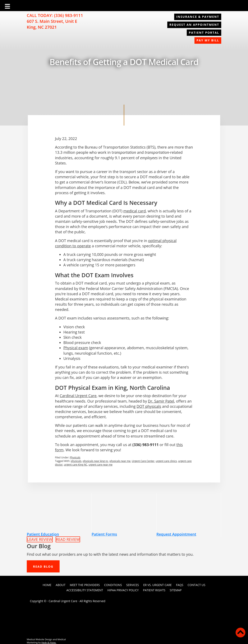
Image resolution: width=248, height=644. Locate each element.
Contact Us (196, 585)
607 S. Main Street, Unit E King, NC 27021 (52, 24)
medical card (135, 211)
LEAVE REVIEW (40, 539)
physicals (76, 461)
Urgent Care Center (143, 461)
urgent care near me (101, 465)
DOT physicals (149, 406)
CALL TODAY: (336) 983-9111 (55, 15)
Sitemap (176, 590)
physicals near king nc (95, 461)
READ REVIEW (68, 539)
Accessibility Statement (85, 590)
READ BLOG (43, 566)
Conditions (113, 585)
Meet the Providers (85, 585)
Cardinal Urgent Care (78, 396)
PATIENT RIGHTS (154, 590)
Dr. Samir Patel (161, 401)
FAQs (180, 585)
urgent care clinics (166, 461)
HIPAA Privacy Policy (123, 590)
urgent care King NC (76, 465)
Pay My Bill (208, 40)
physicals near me (120, 461)
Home (47, 585)
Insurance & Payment (198, 17)
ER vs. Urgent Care (157, 585)
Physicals (75, 457)
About (61, 585)
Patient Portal (204, 33)
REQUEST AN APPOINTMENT (194, 25)
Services (133, 585)
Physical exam (76, 348)
